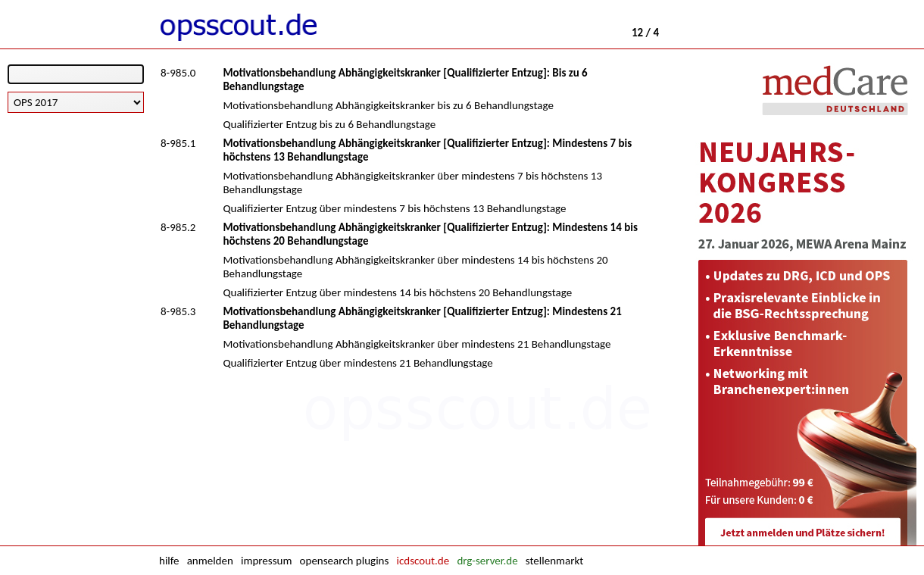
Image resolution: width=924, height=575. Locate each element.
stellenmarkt (554, 561)
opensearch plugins (345, 561)
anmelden (210, 561)
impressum (266, 561)
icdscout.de (423, 561)
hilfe (169, 561)
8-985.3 (178, 311)
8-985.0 (178, 73)
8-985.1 (178, 143)
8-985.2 (178, 227)
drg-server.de (487, 561)
